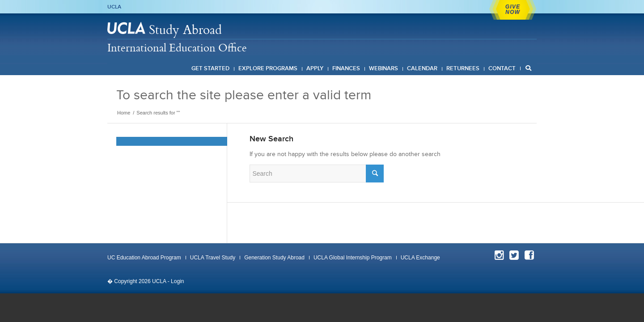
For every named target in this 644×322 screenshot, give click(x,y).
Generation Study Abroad (274, 258)
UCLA (114, 7)
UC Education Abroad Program (144, 258)
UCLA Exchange (420, 258)
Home (124, 113)
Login (177, 281)
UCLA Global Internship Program (353, 258)
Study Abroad (185, 29)
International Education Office (177, 47)
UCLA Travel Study (213, 258)
